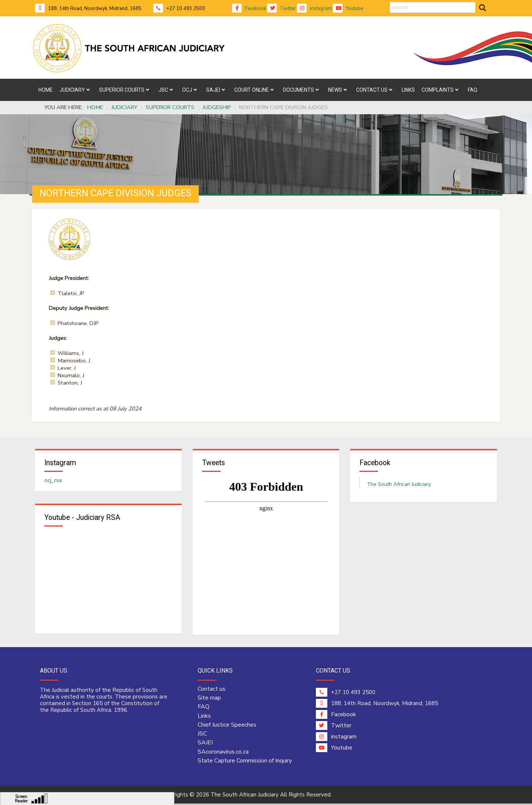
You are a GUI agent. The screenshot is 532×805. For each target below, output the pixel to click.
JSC (202, 735)
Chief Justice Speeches (227, 726)
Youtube (348, 9)
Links (204, 717)
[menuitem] (46, 90)
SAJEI (205, 744)
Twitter (282, 9)
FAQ (204, 708)
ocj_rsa (53, 481)
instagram (314, 9)
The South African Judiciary (399, 485)
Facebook (249, 9)
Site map (209, 699)
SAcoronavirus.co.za (223, 753)
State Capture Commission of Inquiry (245, 762)
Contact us (212, 690)
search (390, 2)
